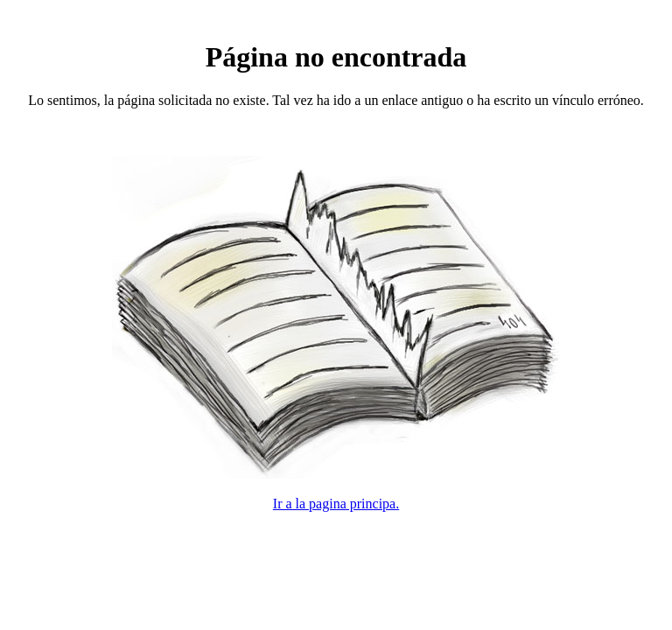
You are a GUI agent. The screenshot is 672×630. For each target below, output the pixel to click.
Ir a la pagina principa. (336, 504)
